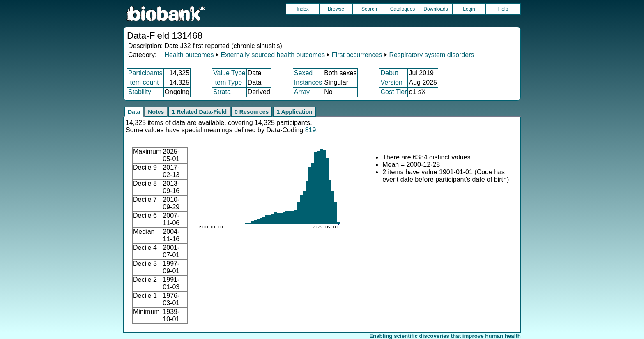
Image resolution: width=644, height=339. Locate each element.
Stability (140, 92)
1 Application (294, 112)
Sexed (303, 73)
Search (369, 9)
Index (302, 9)
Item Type (228, 82)
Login (469, 9)
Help (503, 9)
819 (311, 130)
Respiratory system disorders (431, 55)
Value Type (229, 73)
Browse (336, 9)
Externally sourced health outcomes (273, 55)
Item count (144, 82)
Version (391, 82)
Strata (222, 92)
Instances (308, 82)
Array (302, 92)
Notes (156, 112)
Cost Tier (393, 92)
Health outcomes (189, 55)
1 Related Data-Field (199, 112)
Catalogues (403, 9)
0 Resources (252, 112)
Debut (389, 73)
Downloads (436, 9)
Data (134, 112)
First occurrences (357, 55)
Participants (145, 73)
